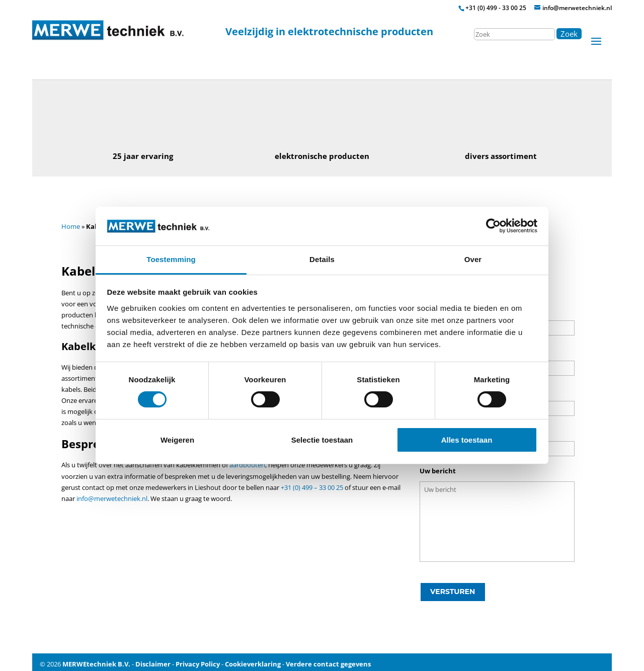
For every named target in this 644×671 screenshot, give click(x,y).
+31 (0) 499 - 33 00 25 (496, 8)
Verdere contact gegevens (328, 660)
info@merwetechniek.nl (112, 498)
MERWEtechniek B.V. (96, 660)
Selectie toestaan (322, 440)
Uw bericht (438, 471)
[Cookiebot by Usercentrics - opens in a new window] (493, 226)
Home (71, 226)
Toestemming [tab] (171, 259)
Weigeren (177, 440)
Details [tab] (322, 259)
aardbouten (247, 465)
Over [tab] (473, 259)
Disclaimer (153, 660)
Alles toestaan (467, 440)
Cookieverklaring (253, 660)
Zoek (569, 34)
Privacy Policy (198, 660)
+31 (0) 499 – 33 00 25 (312, 487)
